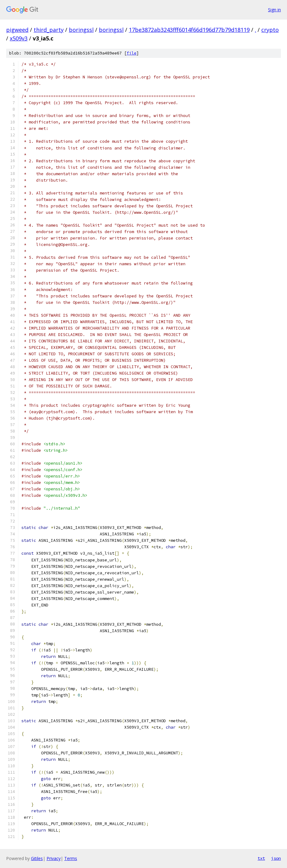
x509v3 (19, 38)
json (276, 858)
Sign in (274, 10)
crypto (270, 30)
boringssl (81, 30)
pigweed (17, 30)
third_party (49, 30)
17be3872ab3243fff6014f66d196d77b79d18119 (189, 30)
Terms (71, 858)
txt (261, 858)
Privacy (54, 858)
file (132, 53)
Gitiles (37, 858)
